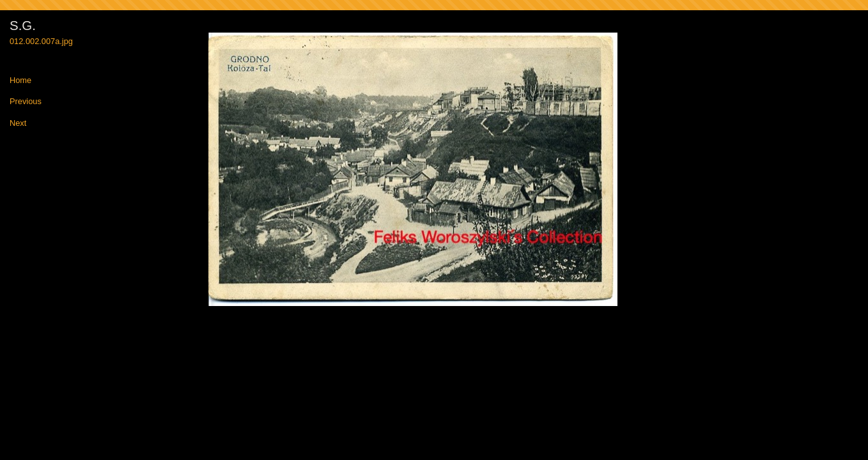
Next (18, 124)
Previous (26, 102)
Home (20, 81)
